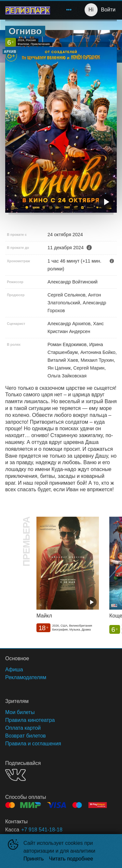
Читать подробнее (71, 859)
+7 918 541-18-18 (42, 830)
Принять (34, 859)
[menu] (65, 10)
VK (15, 775)
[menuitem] (69, 10)
